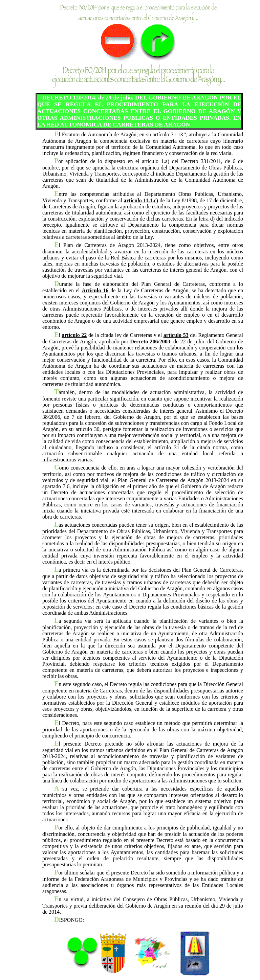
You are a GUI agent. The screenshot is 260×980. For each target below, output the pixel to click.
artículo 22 (74, 335)
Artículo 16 (95, 290)
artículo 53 (176, 335)
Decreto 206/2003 (150, 341)
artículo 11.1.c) (141, 200)
